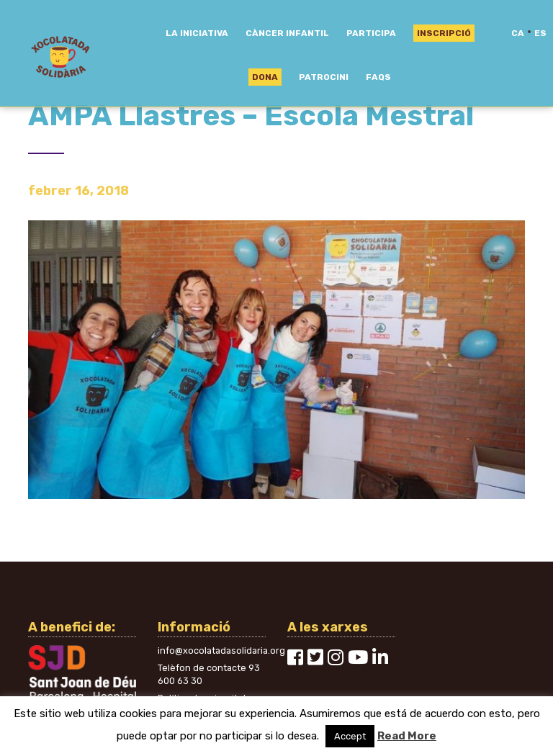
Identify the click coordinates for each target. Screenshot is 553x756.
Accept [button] (350, 736)
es (540, 33)
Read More (407, 736)
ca (518, 33)
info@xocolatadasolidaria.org (221, 651)
